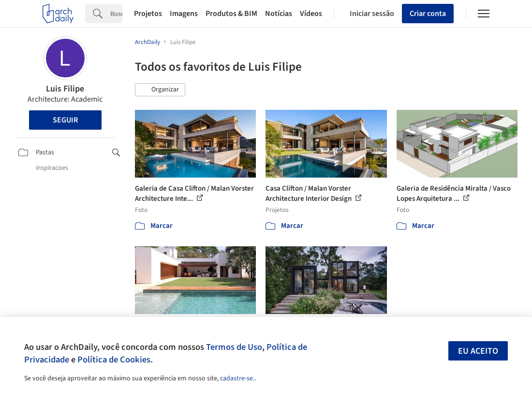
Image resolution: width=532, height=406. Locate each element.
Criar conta (428, 14)
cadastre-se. (237, 378)
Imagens (184, 14)
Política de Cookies (114, 360)
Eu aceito (478, 351)
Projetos (148, 14)
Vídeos (311, 14)
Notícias (279, 14)
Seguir (65, 120)
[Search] (116, 14)
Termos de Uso (234, 347)
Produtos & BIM (231, 14)
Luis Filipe (65, 89)
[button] (160, 90)
